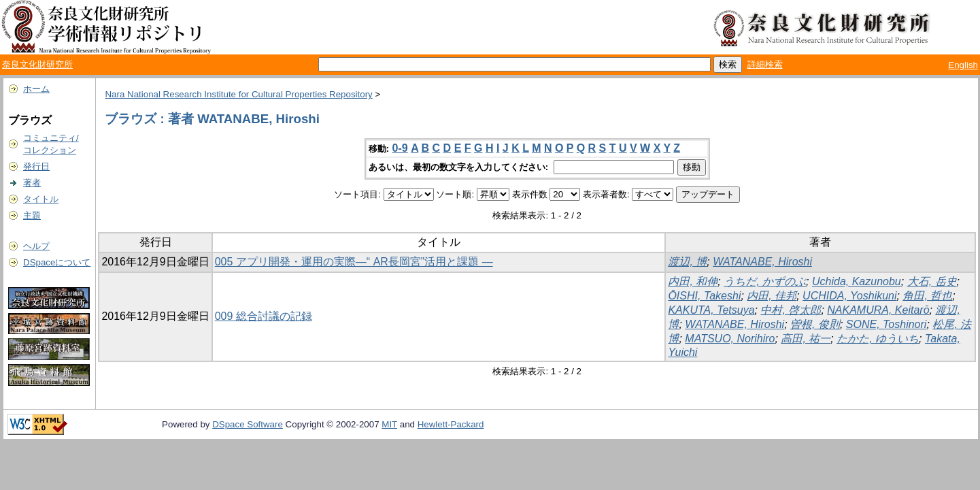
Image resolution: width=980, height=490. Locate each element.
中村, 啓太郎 (791, 310)
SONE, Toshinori (886, 324)
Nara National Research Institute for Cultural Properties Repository (238, 94)
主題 (32, 215)
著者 (32, 183)
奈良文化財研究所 (37, 64)
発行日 (36, 166)
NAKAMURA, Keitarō (878, 310)
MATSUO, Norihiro (730, 339)
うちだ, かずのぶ (765, 281)
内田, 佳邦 (772, 296)
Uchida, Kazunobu (857, 281)
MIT (389, 424)
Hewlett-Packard (451, 424)
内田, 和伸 (693, 281)
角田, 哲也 (927, 296)
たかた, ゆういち (878, 339)
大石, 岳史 (932, 281)
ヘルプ (36, 246)
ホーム (36, 89)
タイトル (41, 199)
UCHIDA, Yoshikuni (849, 296)
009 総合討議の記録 (264, 316)
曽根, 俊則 (815, 324)
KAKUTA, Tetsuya (711, 310)
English (963, 65)
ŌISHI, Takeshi (704, 296)
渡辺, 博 (687, 262)
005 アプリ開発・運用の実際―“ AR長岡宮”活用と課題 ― (354, 262)
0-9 (400, 148)
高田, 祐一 (806, 339)
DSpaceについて (57, 262)
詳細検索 (765, 64)
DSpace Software (248, 424)
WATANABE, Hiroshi (762, 262)
